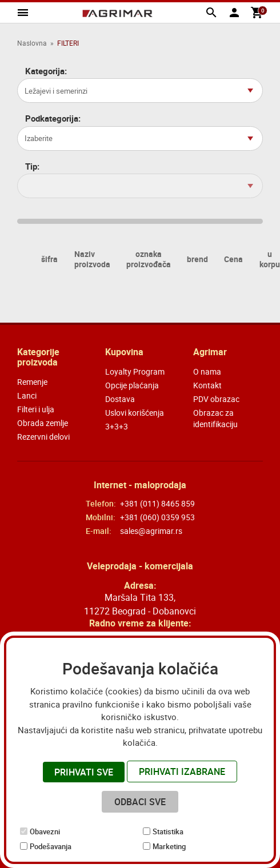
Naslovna (32, 43)
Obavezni (45, 831)
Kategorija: (46, 71)
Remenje (32, 382)
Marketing (169, 846)
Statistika (168, 831)
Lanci (27, 395)
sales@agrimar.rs (151, 531)
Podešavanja (51, 846)
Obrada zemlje (43, 423)
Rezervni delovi (43, 437)
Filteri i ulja (36, 409)
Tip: (32, 166)
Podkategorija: (53, 118)
